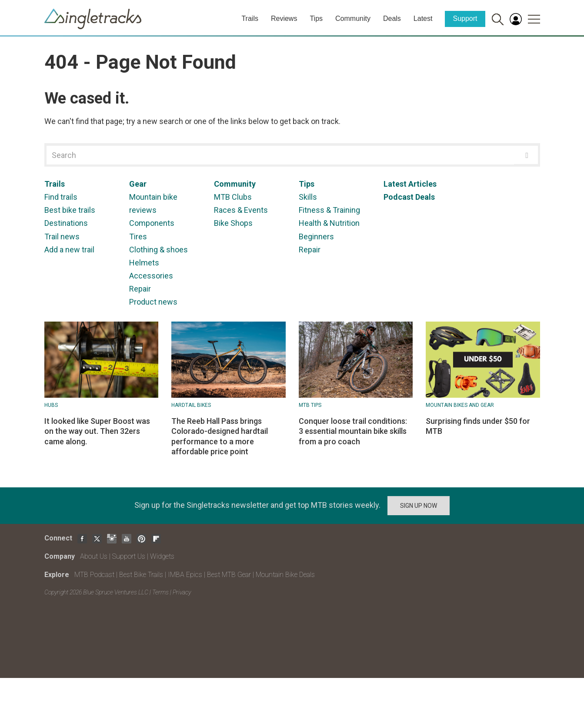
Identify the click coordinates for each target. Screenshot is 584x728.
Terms (160, 592)
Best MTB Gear (229, 575)
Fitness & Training (329, 210)
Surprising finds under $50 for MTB (478, 426)
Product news (153, 302)
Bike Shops (233, 223)
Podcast (399, 197)
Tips (316, 18)
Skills (308, 197)
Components (152, 223)
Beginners (316, 237)
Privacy (182, 592)
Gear (138, 184)
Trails (250, 18)
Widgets (162, 556)
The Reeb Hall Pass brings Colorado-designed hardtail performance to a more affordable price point (220, 436)
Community (353, 18)
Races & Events (241, 210)
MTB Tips (310, 405)
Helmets (144, 263)
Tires (138, 237)
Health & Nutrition (329, 223)
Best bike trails (70, 210)
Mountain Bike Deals (285, 575)
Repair (140, 289)
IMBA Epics (185, 575)
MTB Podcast (94, 575)
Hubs (51, 405)
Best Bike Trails (141, 575)
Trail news (62, 237)
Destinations (66, 223)
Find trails (61, 197)
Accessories (151, 276)
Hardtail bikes (191, 405)
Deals (392, 18)
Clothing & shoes (159, 250)
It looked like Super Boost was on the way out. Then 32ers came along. (97, 431)
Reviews (284, 18)
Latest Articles (410, 184)
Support (465, 18)
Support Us (129, 556)
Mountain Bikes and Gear (460, 405)
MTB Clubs (233, 197)
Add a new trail (69, 250)
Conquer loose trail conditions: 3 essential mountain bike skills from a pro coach (353, 431)
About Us (94, 556)
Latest (423, 18)
